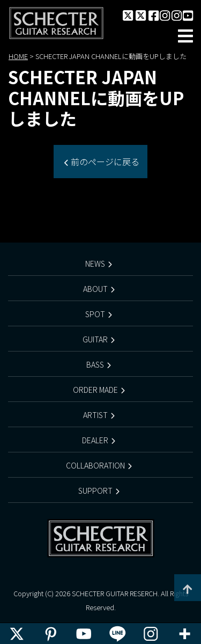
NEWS (95, 264)
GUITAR (95, 339)
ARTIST (95, 415)
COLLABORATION (95, 465)
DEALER (95, 440)
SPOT (95, 314)
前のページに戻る (104, 162)
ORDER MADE (95, 390)
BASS (95, 364)
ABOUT (95, 289)
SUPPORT (95, 491)
